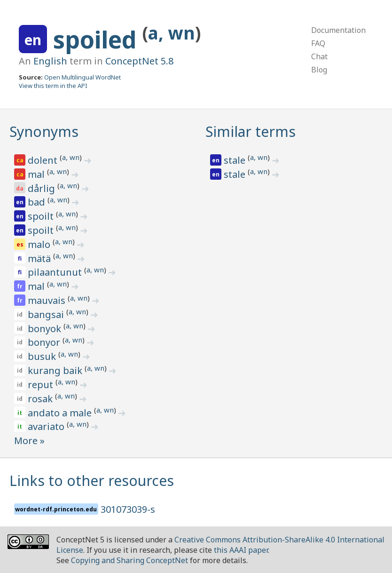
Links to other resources (92, 481)
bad (38, 202)
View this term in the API (53, 86)
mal (37, 174)
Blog (319, 70)
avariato (47, 426)
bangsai (47, 314)
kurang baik (56, 370)
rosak (41, 399)
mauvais (48, 300)
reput (42, 385)
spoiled (98, 40)
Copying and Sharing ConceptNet (129, 560)
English (50, 61)
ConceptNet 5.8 (139, 61)
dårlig (43, 188)
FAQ (318, 43)
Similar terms (251, 131)
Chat (319, 56)
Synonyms (44, 131)
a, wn (172, 33)
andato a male (61, 413)
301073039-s (128, 509)
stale (236, 160)
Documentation (338, 30)
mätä (40, 259)
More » (29, 441)
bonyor (45, 342)
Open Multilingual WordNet (82, 77)
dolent (44, 160)
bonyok (46, 329)
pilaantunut (56, 272)
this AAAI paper (241, 550)
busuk (43, 356)
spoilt (42, 216)
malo (40, 244)
